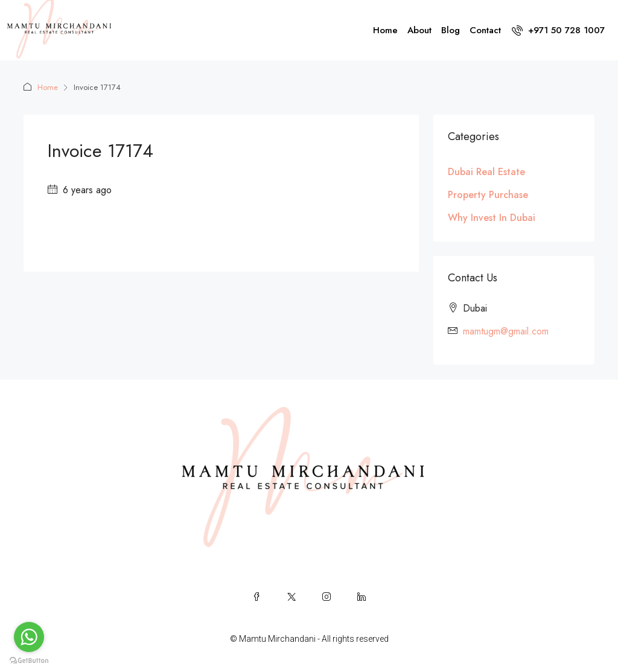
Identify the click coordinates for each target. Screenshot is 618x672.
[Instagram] (327, 597)
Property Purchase (488, 195)
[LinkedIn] (362, 597)
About (419, 30)
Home (385, 30)
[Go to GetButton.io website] (29, 660)
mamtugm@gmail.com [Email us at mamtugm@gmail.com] (506, 331)
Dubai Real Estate (486, 172)
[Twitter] (291, 597)
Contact (485, 30)
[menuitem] (558, 30)
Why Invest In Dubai (492, 218)
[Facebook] (256, 597)
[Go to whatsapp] (29, 637)
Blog (451, 30)
